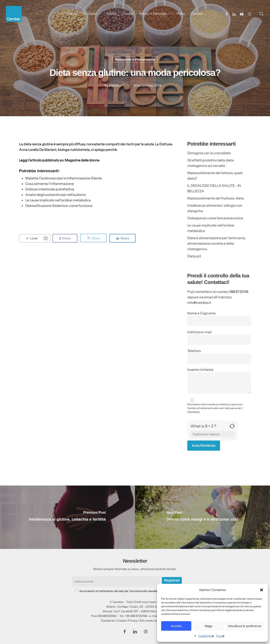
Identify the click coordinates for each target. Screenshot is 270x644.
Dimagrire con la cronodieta (209, 153)
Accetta (176, 626)
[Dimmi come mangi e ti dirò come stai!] (202, 517)
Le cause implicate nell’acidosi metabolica (211, 228)
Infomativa (193, 412)
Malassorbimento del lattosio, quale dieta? (215, 176)
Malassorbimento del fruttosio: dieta (216, 198)
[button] (262, 590)
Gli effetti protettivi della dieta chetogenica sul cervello (211, 163)
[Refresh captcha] (232, 428)
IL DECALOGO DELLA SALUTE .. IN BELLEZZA (214, 188)
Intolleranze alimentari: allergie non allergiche (215, 208)
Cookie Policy (206, 636)
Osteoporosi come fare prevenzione (215, 218)
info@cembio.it (199, 303)
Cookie (121, 621)
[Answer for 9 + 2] (213, 434)
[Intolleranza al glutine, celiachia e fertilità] (67, 517)
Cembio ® (117, 85)
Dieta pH (194, 256)
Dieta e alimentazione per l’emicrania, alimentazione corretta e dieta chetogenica (217, 243)
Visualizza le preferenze (245, 626)
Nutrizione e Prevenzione (135, 59)
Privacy (220, 636)
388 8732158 (239, 292)
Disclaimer (108, 621)
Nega (208, 626)
